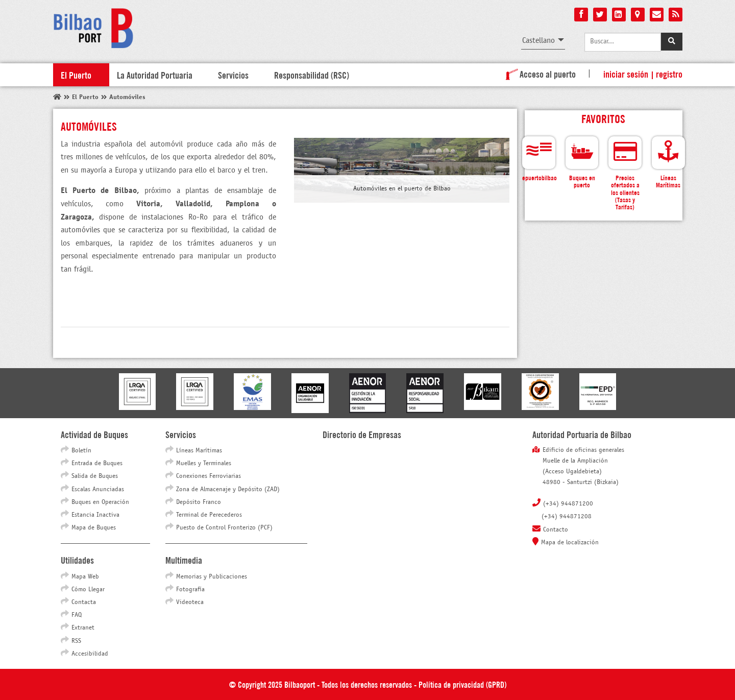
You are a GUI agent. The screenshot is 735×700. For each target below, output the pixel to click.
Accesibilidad (90, 654)
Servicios (233, 75)
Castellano (538, 41)
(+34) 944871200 (568, 504)
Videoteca (190, 602)
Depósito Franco (199, 502)
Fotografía (190, 590)
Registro (669, 74)
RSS (76, 641)
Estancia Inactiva (95, 515)
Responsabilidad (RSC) (312, 75)
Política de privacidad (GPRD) (462, 684)
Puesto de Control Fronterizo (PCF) (224, 528)
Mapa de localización (570, 543)
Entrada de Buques (97, 464)
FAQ (77, 615)
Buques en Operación (100, 502)
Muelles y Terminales (204, 464)
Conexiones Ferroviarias (209, 476)
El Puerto (76, 75)
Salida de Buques (95, 476)
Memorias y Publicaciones (212, 577)
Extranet (83, 628)
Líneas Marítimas (199, 451)
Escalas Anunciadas (98, 490)
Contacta (84, 602)
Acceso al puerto (539, 74)
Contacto (556, 530)
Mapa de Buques (94, 528)
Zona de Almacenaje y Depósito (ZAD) (228, 490)
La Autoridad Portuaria (155, 75)
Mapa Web (85, 577)
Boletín (81, 451)
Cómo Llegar (88, 590)
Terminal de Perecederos (209, 515)
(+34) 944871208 (567, 517)
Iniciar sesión (626, 74)
